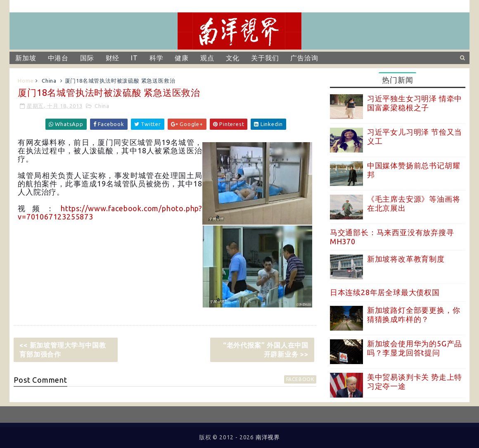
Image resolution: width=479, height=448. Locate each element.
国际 (87, 58)
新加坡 (26, 58)
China (49, 81)
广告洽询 (304, 58)
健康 (182, 58)
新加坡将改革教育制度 (406, 259)
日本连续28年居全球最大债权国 (385, 292)
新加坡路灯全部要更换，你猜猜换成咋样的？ (414, 315)
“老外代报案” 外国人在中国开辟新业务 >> (266, 350)
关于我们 (265, 58)
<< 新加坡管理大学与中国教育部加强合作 (63, 350)
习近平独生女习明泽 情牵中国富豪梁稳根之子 (415, 103)
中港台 (58, 58)
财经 (113, 58)
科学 (157, 58)
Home (26, 81)
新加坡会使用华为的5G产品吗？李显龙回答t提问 (415, 348)
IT (134, 58)
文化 (233, 58)
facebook (300, 379)
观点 (207, 58)
